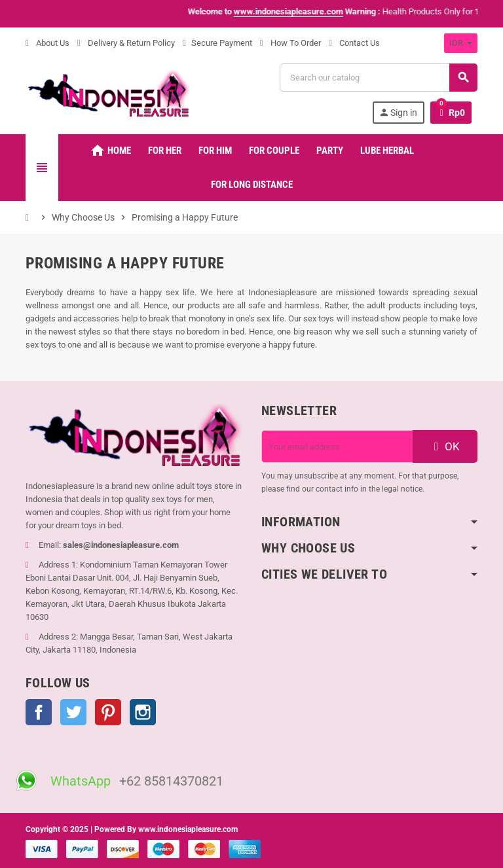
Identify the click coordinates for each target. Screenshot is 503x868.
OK (445, 446)
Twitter (73, 712)
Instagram (143, 712)
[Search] (378, 78)
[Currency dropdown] (461, 43)
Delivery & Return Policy (126, 43)
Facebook (39, 712)
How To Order (290, 43)
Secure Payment (217, 43)
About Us (47, 43)
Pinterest (108, 712)
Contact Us (354, 43)
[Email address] (337, 446)
